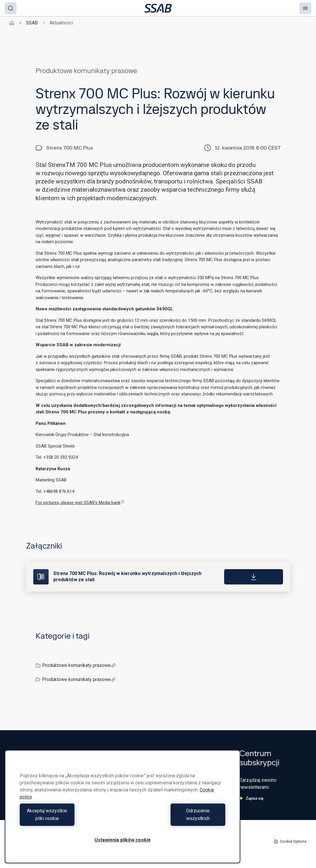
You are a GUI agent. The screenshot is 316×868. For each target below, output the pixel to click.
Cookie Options (290, 842)
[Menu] (305, 8)
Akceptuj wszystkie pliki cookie (70, 818)
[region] (123, 810)
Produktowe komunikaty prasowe (79, 665)
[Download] (254, 577)
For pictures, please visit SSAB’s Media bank (80, 503)
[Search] (11, 8)
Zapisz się (252, 798)
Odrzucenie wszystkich (176, 818)
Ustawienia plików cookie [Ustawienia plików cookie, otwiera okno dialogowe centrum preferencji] (123, 840)
